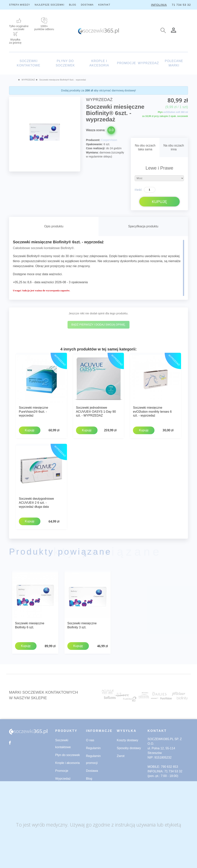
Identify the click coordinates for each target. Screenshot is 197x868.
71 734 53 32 (181, 5)
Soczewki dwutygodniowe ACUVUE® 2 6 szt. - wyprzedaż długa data (36, 502)
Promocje (62, 769)
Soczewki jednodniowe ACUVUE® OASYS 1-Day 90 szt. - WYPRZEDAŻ (96, 412)
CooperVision (109, 140)
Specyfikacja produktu (143, 226)
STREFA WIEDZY (20, 5)
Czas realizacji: (96, 148)
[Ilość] (150, 190)
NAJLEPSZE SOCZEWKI (49, 5)
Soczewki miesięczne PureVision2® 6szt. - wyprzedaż (33, 412)
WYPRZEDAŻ (148, 63)
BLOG (73, 5)
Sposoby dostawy (129, 746)
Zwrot (121, 754)
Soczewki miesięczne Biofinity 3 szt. (82, 624)
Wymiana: (92, 152)
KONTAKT (104, 5)
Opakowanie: (94, 144)
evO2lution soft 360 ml (176, 112)
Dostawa (92, 769)
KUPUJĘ (159, 202)
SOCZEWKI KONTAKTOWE (28, 63)
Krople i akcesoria (67, 761)
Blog (89, 777)
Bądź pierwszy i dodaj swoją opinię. (98, 325)
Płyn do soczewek (68, 753)
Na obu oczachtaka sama (145, 147)
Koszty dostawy (127, 738)
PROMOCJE (126, 63)
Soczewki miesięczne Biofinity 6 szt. (30, 624)
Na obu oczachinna (174, 147)
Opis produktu (54, 226)
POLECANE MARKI (174, 63)
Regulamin (93, 746)
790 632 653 (169, 765)
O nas (90, 738)
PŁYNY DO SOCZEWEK (65, 63)
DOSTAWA (87, 5)
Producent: (93, 140)
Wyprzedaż (63, 777)
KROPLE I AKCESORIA (99, 63)
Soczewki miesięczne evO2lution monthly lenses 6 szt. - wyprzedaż (152, 412)
